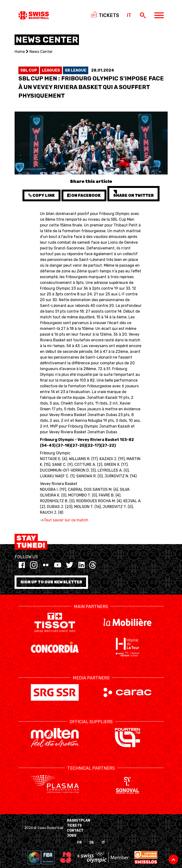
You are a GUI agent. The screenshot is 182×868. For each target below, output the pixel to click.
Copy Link (41, 195)
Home (20, 52)
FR (80, 843)
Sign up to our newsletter (51, 582)
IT (103, 843)
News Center (41, 52)
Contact (75, 831)
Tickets (74, 826)
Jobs (72, 836)
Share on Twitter (133, 194)
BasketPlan (79, 820)
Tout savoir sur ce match (66, 520)
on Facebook (84, 195)
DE (92, 843)
